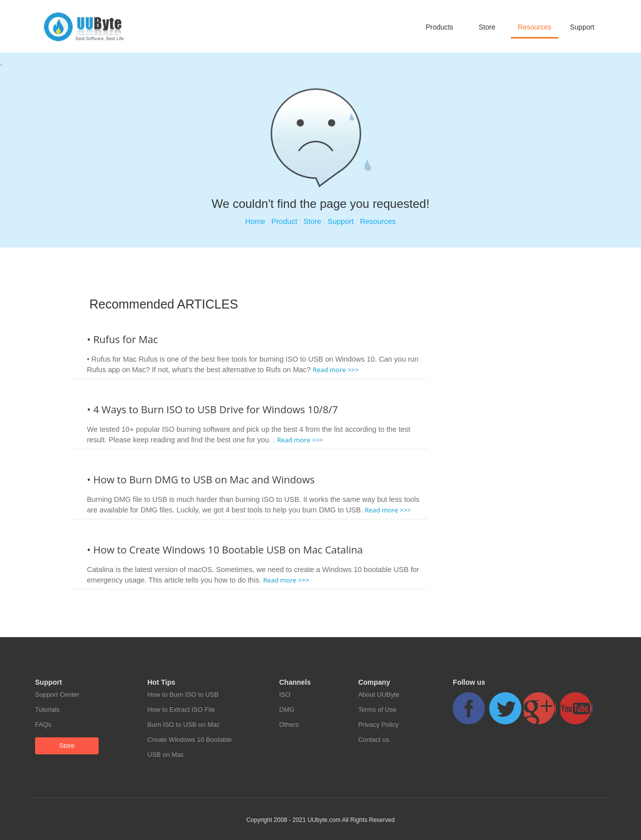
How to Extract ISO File (181, 710)
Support (582, 27)
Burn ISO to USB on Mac (184, 725)
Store (487, 27)
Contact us (374, 740)
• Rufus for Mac (123, 339)
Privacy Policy (378, 725)
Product (284, 221)
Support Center (57, 694)
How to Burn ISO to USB (183, 694)
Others (289, 725)
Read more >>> (336, 370)
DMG (287, 710)
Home (255, 221)
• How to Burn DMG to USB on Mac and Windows (201, 480)
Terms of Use (377, 710)
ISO (285, 694)
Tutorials (47, 710)
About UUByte (379, 694)
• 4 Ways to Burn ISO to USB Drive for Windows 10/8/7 (213, 409)
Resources (535, 27)
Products (439, 27)
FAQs (43, 725)
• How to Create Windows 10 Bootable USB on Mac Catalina (225, 550)
